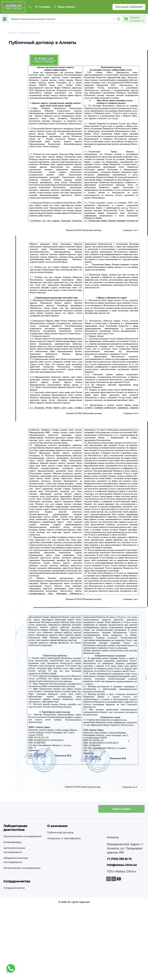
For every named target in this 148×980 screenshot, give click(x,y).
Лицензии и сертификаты (64, 838)
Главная (12, 33)
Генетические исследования (22, 868)
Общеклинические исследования (16, 860)
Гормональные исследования (22, 836)
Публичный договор (29, 33)
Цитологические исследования (14, 850)
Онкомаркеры (13, 842)
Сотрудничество (14, 888)
